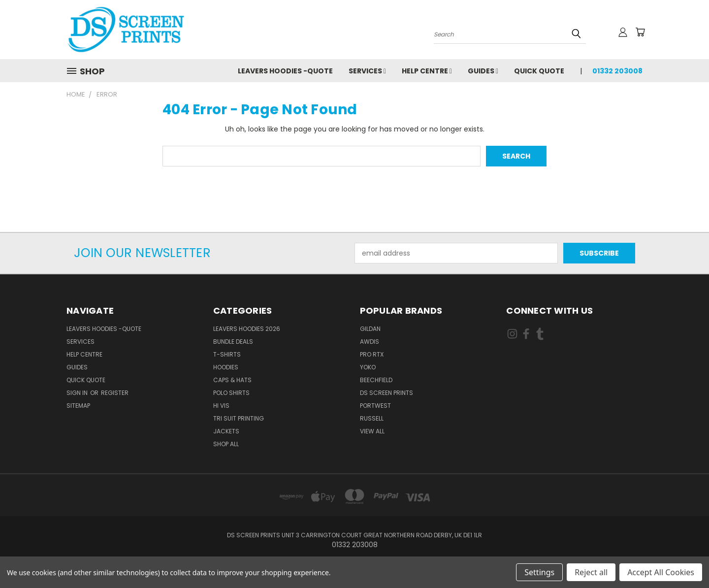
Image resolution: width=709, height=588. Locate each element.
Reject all (591, 572)
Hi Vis (221, 406)
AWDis (370, 342)
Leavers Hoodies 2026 (247, 329)
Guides (483, 71)
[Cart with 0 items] (640, 32)
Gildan (370, 329)
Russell (372, 418)
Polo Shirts (231, 393)
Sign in (78, 393)
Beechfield (376, 380)
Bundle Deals (233, 342)
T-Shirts (227, 354)
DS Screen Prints (387, 393)
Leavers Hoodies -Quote (285, 71)
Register (115, 393)
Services (367, 71)
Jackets (226, 431)
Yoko (368, 367)
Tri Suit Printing (239, 418)
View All (372, 431)
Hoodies (226, 367)
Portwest (375, 406)
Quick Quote (539, 71)
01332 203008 (617, 71)
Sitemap (78, 406)
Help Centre (427, 71)
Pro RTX (372, 354)
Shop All (226, 444)
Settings (539, 572)
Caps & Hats (232, 380)
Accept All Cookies (661, 572)
